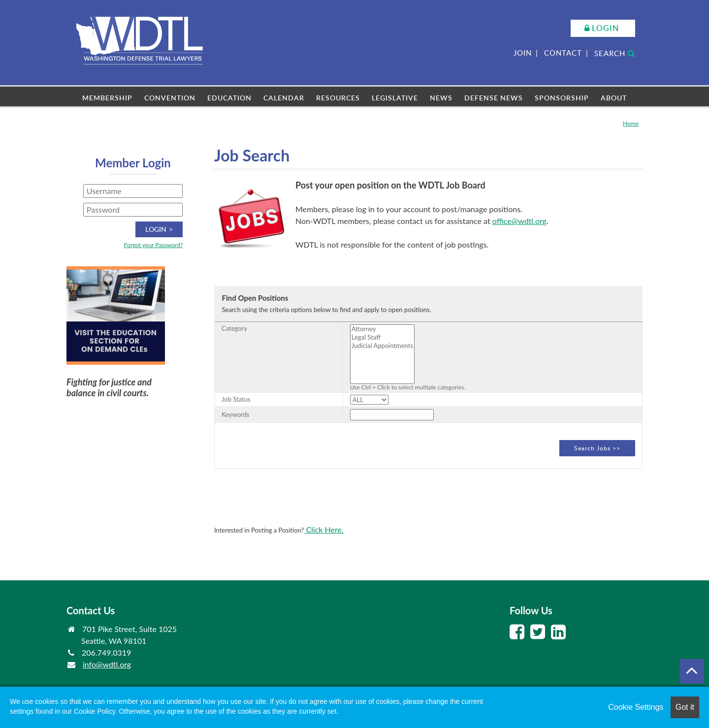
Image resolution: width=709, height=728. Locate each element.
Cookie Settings (636, 707)
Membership (107, 98)
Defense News (494, 98)
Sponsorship (562, 98)
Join (523, 53)
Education (229, 98)
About (614, 98)
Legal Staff (382, 337)
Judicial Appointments (382, 346)
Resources (338, 98)
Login (605, 28)
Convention (170, 98)
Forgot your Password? (154, 245)
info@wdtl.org (107, 664)
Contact (563, 53)
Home (631, 123)
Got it (685, 707)
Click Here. (323, 529)
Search (615, 53)
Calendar (284, 98)
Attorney (382, 329)
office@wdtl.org (519, 221)
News (441, 98)
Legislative (395, 98)
